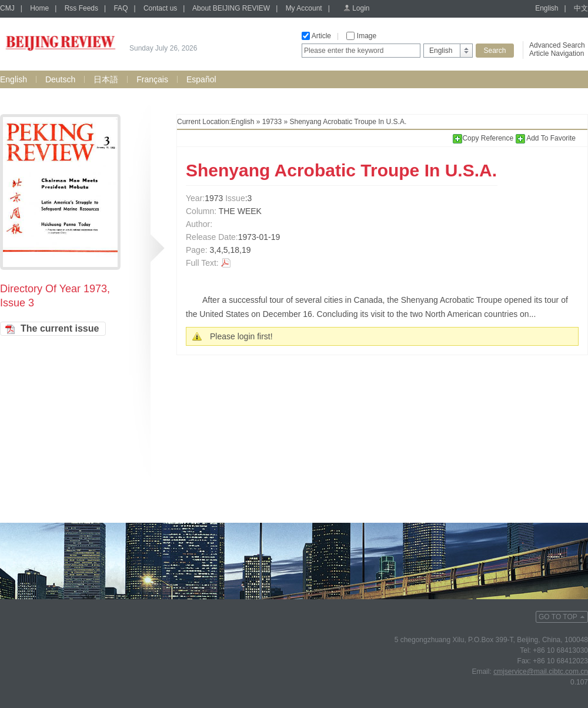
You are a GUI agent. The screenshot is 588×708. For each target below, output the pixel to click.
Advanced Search (557, 45)
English (547, 8)
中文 (581, 8)
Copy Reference (484, 138)
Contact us (160, 8)
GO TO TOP (558, 617)
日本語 (106, 79)
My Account (304, 8)
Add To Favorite (546, 138)
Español (201, 79)
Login (361, 8)
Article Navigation (557, 54)
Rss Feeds (81, 8)
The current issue (60, 328)
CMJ (7, 8)
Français (152, 79)
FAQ (121, 8)
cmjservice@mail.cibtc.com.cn (541, 672)
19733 (272, 122)
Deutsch (60, 79)
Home (39, 8)
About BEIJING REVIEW (231, 8)
